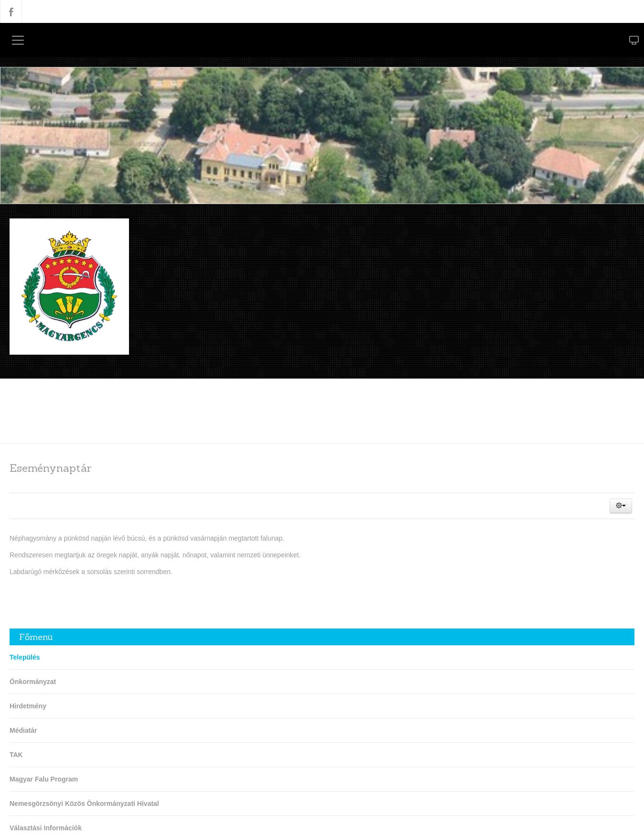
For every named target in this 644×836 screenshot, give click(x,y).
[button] (621, 506)
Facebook (11, 11)
